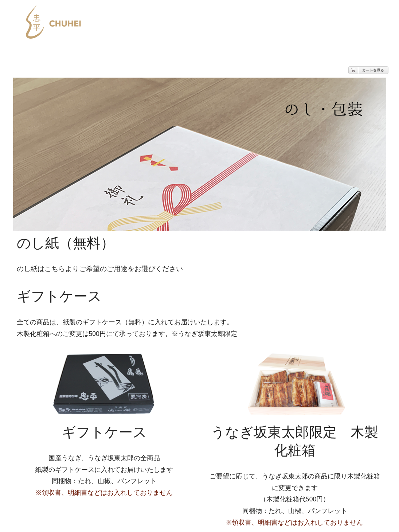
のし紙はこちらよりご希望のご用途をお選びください (100, 269)
